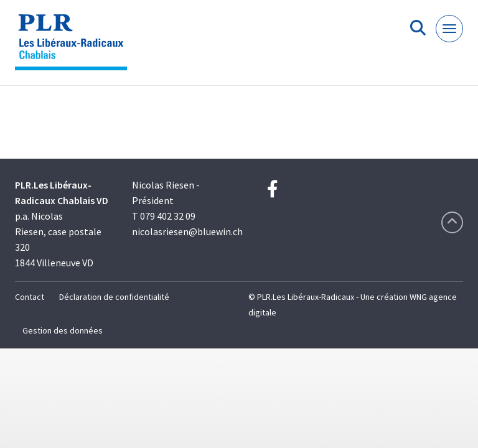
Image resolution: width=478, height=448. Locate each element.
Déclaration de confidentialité (114, 297)
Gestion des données (63, 330)
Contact (30, 297)
